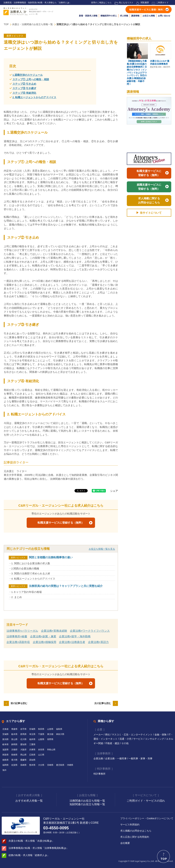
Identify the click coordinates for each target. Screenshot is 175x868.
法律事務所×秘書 (17, 636)
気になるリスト (126, 3)
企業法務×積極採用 (45, 642)
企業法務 (99, 758)
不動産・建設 (113, 743)
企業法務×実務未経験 (54, 631)
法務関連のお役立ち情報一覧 (87, 801)
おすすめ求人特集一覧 (29, 801)
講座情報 (135, 16)
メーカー (99, 735)
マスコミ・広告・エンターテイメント (132, 735)
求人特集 (124, 16)
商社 (108, 735)
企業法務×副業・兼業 (43, 636)
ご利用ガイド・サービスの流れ (146, 801)
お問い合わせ (164, 16)
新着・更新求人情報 (88, 16)
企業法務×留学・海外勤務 (75, 636)
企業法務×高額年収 (18, 642)
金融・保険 (161, 735)
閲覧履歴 (145, 3)
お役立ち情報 (149, 16)
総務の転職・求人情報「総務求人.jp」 (29, 855)
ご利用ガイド (162, 3)
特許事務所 (99, 774)
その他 (125, 743)
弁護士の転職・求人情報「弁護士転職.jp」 (31, 841)
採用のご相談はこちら (101, 3)
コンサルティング (155, 739)
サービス (138, 739)
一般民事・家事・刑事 (140, 758)
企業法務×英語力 (98, 642)
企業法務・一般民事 (116, 758)
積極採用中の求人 (109, 16)
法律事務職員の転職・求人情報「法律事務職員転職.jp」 (39, 848)
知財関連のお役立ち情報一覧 (87, 804)
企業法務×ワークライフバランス (90, 631)
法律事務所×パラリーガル (22, 631)
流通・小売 (126, 739)
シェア (114, 491)
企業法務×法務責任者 (72, 642)
